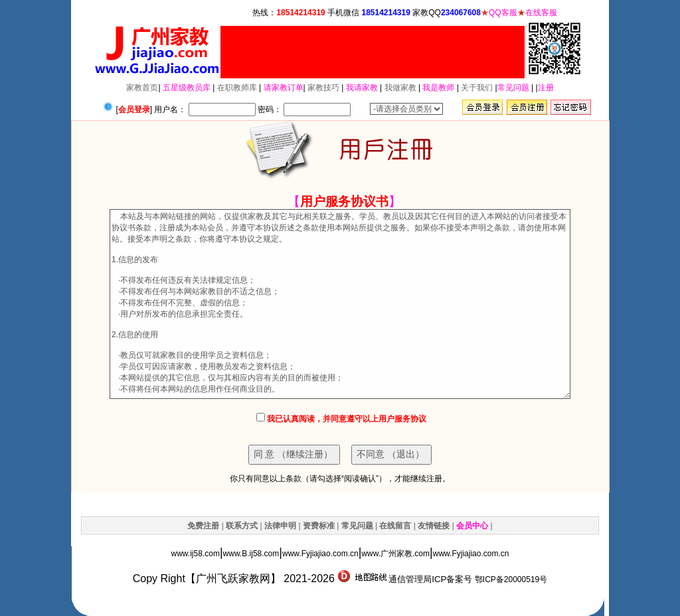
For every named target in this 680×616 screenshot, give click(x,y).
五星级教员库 (187, 88)
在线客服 (541, 13)
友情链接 (434, 526)
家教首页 (142, 88)
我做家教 (400, 88)
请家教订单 (284, 88)
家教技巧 (323, 88)
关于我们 (477, 88)
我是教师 (438, 88)
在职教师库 (237, 88)
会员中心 (472, 526)
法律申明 (280, 526)
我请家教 (362, 88)
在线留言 (395, 526)
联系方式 (242, 526)
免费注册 (203, 526)
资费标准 (319, 526)
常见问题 (513, 88)
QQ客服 (503, 13)
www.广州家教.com (395, 554)
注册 (546, 88)
